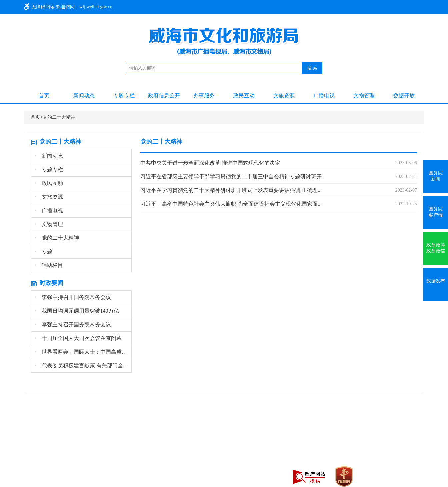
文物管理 (364, 95)
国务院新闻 (436, 176)
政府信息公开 (164, 95)
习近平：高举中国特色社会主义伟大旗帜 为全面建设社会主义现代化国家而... (231, 204)
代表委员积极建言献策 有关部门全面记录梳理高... (83, 365)
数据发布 (436, 281)
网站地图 (100, 446)
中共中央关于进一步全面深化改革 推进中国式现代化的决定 (210, 163)
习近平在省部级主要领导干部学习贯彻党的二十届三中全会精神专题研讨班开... (233, 176)
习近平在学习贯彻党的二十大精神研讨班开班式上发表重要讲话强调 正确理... (231, 190)
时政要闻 (51, 283)
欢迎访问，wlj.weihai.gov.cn (84, 7)
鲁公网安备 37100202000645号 (55, 462)
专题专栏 (124, 95)
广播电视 (324, 95)
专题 (43, 251)
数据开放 (404, 95)
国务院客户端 (436, 212)
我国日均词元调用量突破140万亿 (77, 311)
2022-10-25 (406, 204)
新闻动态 (84, 95)
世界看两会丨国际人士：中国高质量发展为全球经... (83, 352)
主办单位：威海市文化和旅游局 (57, 446)
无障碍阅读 (43, 7)
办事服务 (204, 95)
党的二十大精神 (59, 117)
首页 (44, 95)
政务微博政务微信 (436, 248)
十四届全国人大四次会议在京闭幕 (78, 338)
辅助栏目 (49, 265)
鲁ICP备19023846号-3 (277, 454)
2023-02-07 (406, 190)
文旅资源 (284, 95)
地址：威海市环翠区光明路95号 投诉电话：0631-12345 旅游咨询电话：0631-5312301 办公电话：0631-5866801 (161, 454)
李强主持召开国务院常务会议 (73, 297)
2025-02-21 (406, 176)
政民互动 (244, 95)
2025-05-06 (406, 163)
